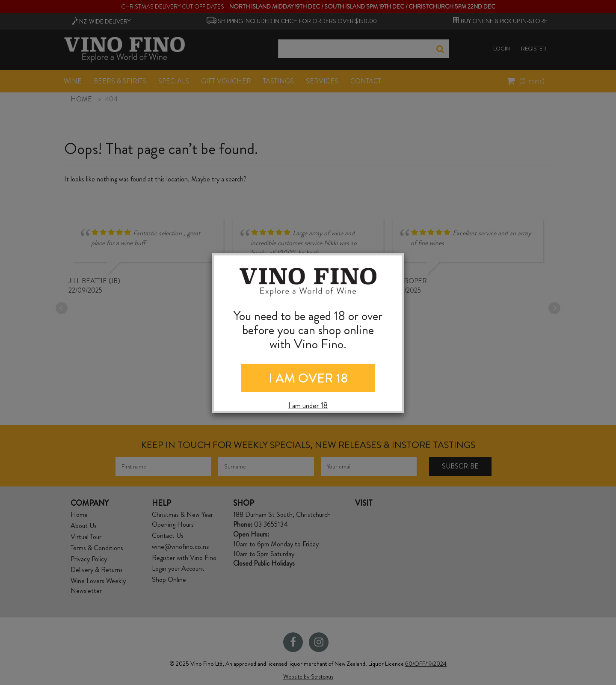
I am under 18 (308, 406)
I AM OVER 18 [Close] (308, 378)
